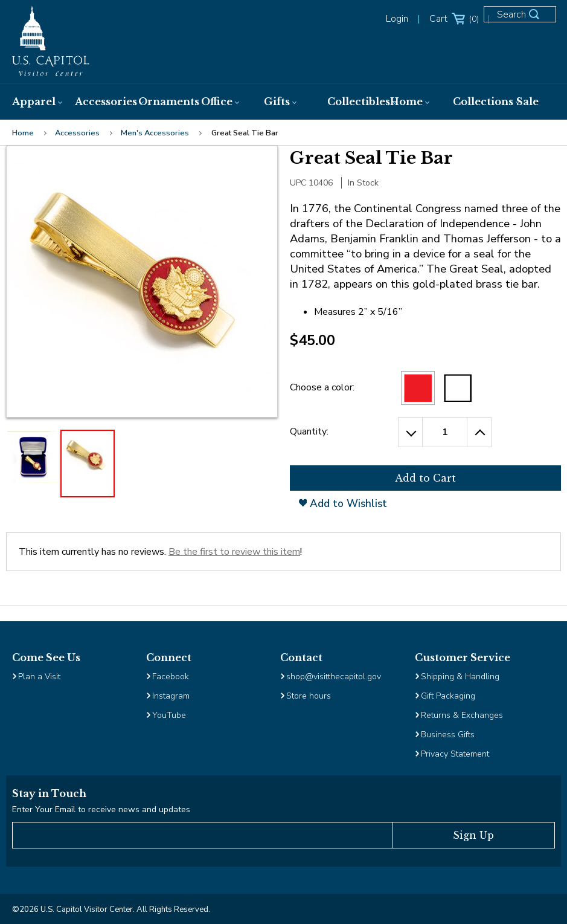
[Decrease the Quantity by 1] (410, 432)
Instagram (171, 696)
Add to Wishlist (343, 504)
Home (23, 133)
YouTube (169, 715)
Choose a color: (322, 387)
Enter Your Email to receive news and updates (101, 809)
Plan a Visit (39, 677)
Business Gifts (448, 735)
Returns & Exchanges (462, 715)
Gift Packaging (448, 696)
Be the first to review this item (234, 552)
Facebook (171, 677)
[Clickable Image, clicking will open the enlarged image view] (142, 282)
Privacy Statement (456, 754)
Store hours (309, 696)
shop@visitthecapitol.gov (334, 677)
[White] (458, 388)
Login (397, 19)
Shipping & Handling (460, 677)
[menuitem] (34, 102)
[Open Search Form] (525, 19)
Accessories (77, 133)
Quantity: (309, 431)
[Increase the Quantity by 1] (479, 432)
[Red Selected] (418, 388)
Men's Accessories (155, 133)
